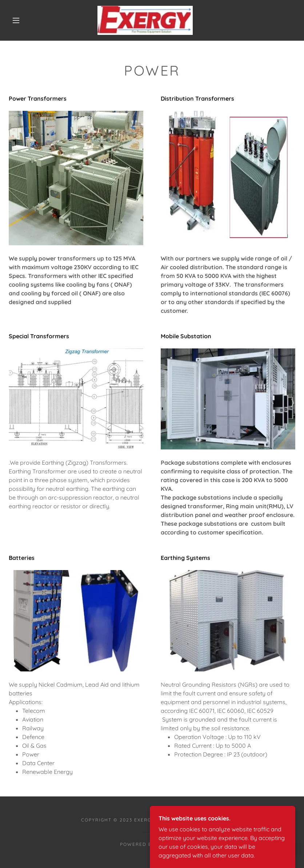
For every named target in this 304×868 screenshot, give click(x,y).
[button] (16, 20)
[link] (145, 20)
